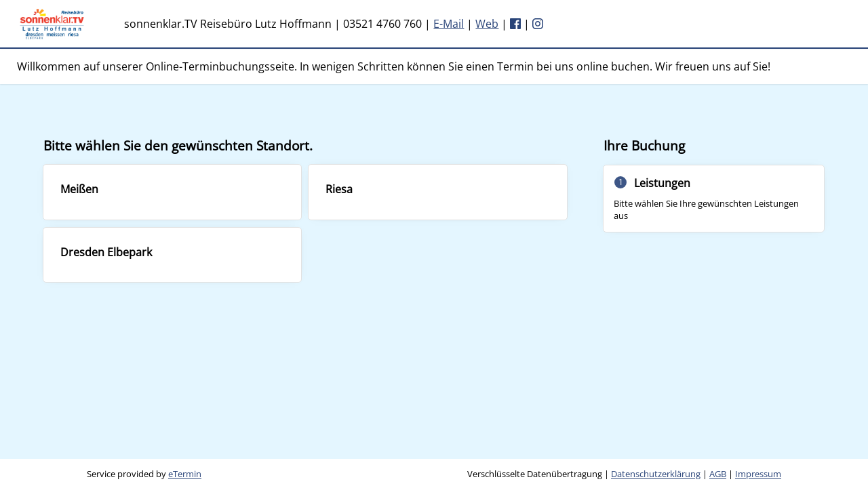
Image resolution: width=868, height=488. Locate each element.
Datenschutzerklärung (656, 474)
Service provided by (144, 474)
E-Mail (449, 24)
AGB (718, 474)
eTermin (185, 474)
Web (487, 24)
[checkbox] (172, 192)
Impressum (758, 474)
